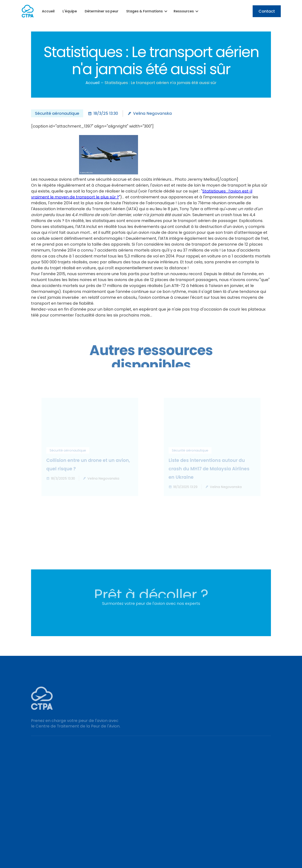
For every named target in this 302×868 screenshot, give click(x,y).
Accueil (48, 11)
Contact (267, 11)
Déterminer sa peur (102, 11)
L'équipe (70, 11)
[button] (146, 11)
